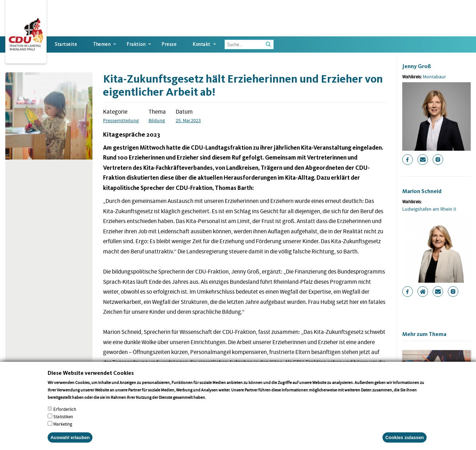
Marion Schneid (422, 191)
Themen (102, 44)
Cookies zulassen (405, 444)
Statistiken (63, 423)
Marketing (63, 430)
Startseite (66, 44)
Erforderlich (65, 416)
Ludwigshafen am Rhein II (429, 209)
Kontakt (201, 44)
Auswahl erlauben (70, 444)
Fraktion (136, 44)
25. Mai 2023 (188, 120)
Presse (169, 44)
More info (216, 404)
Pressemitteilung (121, 120)
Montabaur (434, 77)
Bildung (157, 120)
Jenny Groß (417, 66)
